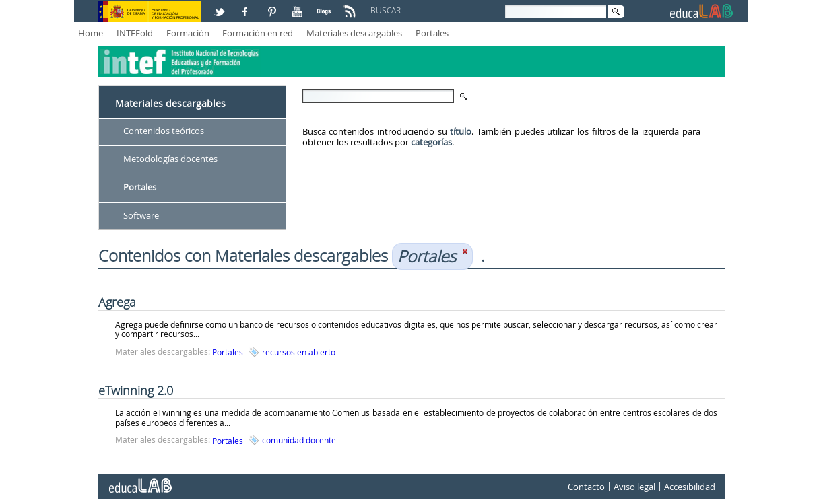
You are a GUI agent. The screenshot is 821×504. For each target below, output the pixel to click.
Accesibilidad (690, 487)
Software (141, 215)
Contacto (586, 487)
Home (91, 33)
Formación (188, 33)
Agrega (117, 302)
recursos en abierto (299, 352)
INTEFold (135, 33)
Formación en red (258, 33)
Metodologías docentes (170, 159)
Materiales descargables (354, 33)
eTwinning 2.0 (136, 390)
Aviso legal (634, 487)
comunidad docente (299, 440)
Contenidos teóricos (164, 131)
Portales (432, 33)
